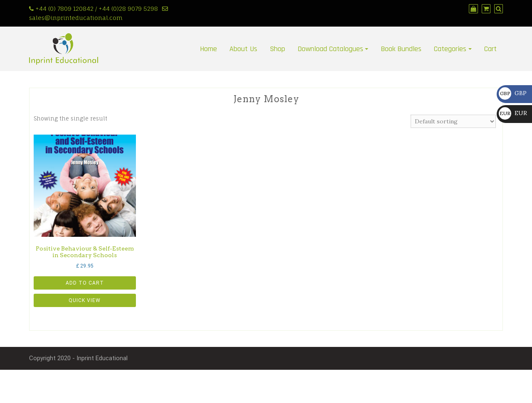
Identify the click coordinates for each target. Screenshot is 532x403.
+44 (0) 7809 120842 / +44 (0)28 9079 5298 (97, 9)
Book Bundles (401, 49)
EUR (513, 113)
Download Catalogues (330, 49)
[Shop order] (453, 121)
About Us (243, 49)
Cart (490, 49)
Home (208, 49)
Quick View (85, 300)
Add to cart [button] (85, 283)
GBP (513, 93)
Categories (450, 49)
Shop (277, 49)
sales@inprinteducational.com (76, 18)
